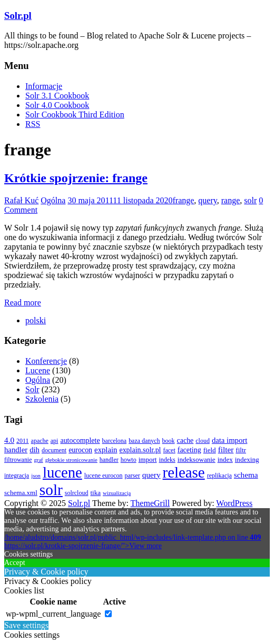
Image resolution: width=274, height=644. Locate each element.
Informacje (44, 86)
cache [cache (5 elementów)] (185, 440)
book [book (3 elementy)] (169, 441)
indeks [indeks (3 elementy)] (167, 460)
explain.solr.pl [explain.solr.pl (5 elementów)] (140, 450)
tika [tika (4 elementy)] (95, 493)
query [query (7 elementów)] (151, 475)
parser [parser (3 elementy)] (133, 475)
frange (184, 200)
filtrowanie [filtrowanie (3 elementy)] (18, 460)
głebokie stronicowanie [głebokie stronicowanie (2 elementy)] (71, 460)
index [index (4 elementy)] (225, 459)
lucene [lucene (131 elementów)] (62, 472)
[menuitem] (36, 320)
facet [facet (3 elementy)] (169, 450)
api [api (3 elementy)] (55, 441)
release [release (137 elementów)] (184, 472)
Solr (32, 389)
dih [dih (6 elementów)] (35, 450)
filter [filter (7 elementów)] (226, 449)
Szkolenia (42, 399)
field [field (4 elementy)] (210, 450)
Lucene (38, 370)
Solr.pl (18, 16)
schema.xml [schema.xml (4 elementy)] (21, 493)
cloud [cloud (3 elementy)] (203, 441)
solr (250, 200)
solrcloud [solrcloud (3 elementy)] (77, 493)
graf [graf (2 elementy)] (39, 460)
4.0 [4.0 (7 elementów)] (9, 440)
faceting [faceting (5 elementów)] (189, 450)
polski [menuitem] (36, 320)
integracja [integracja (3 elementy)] (17, 475)
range (231, 200)
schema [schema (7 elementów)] (246, 475)
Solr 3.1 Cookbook (57, 96)
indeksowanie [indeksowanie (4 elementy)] (197, 459)
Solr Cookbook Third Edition (75, 115)
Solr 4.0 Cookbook (57, 105)
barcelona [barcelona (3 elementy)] (115, 441)
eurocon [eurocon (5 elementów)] (80, 450)
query (207, 200)
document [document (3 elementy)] (54, 450)
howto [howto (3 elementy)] (129, 460)
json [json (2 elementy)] (36, 476)
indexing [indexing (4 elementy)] (247, 459)
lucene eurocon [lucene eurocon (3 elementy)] (104, 475)
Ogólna (53, 200)
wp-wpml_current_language (53, 614)
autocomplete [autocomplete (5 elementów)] (80, 440)
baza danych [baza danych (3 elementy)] (144, 441)
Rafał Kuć (21, 200)
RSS (33, 124)
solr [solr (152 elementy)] (51, 490)
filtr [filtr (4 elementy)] (241, 450)
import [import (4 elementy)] (148, 459)
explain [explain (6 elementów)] (106, 450)
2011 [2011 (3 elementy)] (23, 441)
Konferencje (46, 361)
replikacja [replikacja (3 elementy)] (219, 475)
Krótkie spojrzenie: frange (76, 178)
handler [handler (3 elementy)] (109, 460)
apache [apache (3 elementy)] (40, 441)
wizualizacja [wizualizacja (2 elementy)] (117, 493)
